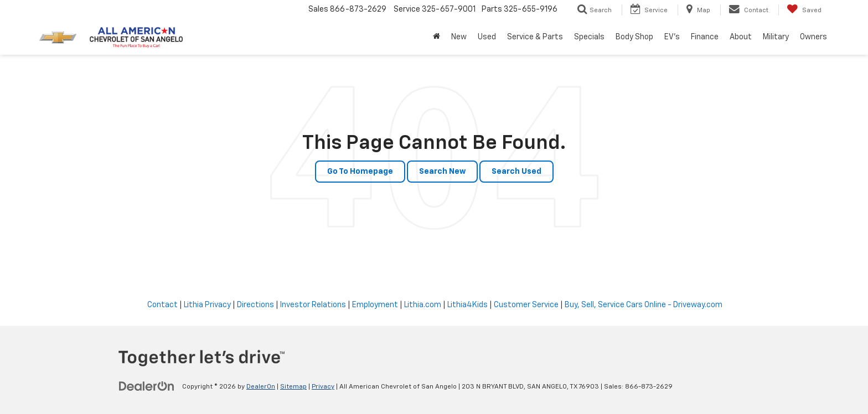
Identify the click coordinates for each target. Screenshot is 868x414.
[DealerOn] (147, 386)
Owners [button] (813, 37)
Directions (255, 305)
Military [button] (776, 37)
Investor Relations (313, 305)
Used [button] (487, 37)
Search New (442, 172)
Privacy (323, 387)
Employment (375, 305)
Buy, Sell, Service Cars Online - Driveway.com (644, 305)
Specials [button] (589, 37)
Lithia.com (423, 305)
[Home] (436, 37)
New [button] (459, 37)
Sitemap (293, 387)
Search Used (516, 172)
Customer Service (526, 305)
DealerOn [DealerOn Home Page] (261, 387)
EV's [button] (672, 37)
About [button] (741, 37)
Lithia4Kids (467, 305)
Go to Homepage (360, 172)
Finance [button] (705, 37)
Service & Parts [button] (535, 37)
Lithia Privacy (207, 305)
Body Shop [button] (634, 37)
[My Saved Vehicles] (804, 10)
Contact (162, 305)
